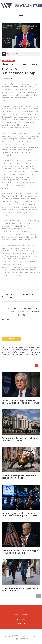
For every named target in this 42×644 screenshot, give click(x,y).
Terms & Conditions (21, 614)
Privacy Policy (21, 619)
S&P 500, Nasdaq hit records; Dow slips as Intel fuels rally (19, 477)
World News (8, 61)
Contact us (21, 624)
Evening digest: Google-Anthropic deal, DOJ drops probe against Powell (20, 402)
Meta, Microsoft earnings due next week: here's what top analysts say (19, 514)
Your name (21, 322)
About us (21, 610)
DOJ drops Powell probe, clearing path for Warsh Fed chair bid (21, 552)
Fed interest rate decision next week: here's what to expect (20, 439)
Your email (21, 331)
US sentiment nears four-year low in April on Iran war (20, 589)
